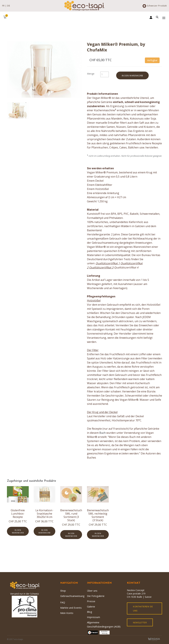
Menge (91, 74)
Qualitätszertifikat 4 (126, 267)
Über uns (92, 591)
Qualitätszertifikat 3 (101, 267)
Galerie (91, 606)
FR (3, 6)
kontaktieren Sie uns (143, 609)
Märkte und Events (71, 608)
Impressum (93, 617)
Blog (90, 612)
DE (9, 6)
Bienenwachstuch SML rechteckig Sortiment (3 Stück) (98, 515)
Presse (91, 601)
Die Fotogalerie (96, 596)
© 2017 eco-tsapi (15, 639)
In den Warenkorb (132, 76)
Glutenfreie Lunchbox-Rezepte (18, 514)
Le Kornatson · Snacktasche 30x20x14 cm (44, 514)
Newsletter (140, 623)
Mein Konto (67, 613)
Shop (63, 591)
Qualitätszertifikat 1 (108, 263)
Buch (102, 433)
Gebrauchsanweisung (72, 596)
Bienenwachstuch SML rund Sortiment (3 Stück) (71, 515)
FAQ (63, 602)
